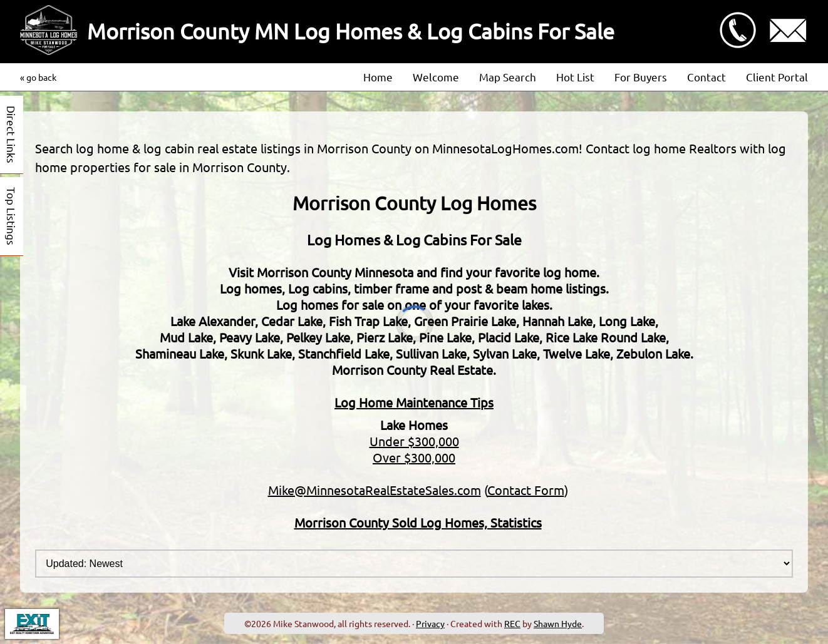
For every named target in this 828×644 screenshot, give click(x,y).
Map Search (508, 77)
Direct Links (12, 135)
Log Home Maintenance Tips (414, 402)
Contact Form (526, 490)
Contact (706, 77)
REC (512, 623)
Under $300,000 (414, 441)
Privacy (430, 623)
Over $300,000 (414, 457)
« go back (38, 77)
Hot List (575, 77)
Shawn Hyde (558, 623)
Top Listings (12, 216)
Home (378, 77)
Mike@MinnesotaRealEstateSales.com (375, 490)
